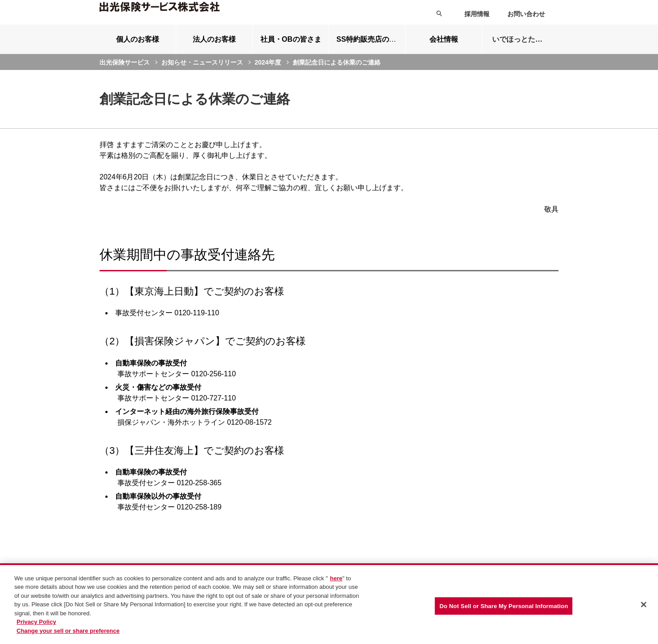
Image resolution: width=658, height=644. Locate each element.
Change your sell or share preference (68, 635)
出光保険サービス (125, 73)
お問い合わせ (526, 14)
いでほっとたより (521, 50)
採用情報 (477, 14)
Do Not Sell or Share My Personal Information (504, 610)
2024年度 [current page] (268, 73)
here (336, 582)
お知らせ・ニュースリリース (202, 73)
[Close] (644, 609)
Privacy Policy (36, 626)
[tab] (138, 50)
